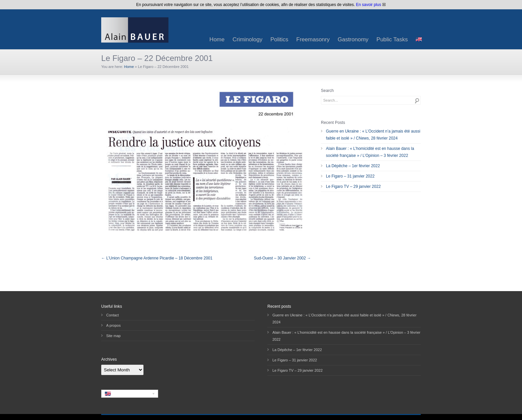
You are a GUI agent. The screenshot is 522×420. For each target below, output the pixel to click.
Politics (279, 39)
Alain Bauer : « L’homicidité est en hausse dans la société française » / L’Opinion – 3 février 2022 (370, 152)
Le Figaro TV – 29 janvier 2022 (353, 187)
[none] (130, 394)
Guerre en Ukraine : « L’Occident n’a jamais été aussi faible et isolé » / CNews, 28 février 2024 (373, 135)
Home (217, 39)
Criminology (247, 39)
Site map (113, 336)
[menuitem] (419, 39)
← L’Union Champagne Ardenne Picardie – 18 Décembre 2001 (157, 258)
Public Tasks (392, 39)
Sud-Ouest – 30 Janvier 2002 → (282, 258)
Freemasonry (313, 39)
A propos (113, 325)
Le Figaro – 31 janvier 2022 (350, 176)
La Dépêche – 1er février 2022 (353, 166)
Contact (113, 315)
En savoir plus (368, 5)
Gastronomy (353, 39)
